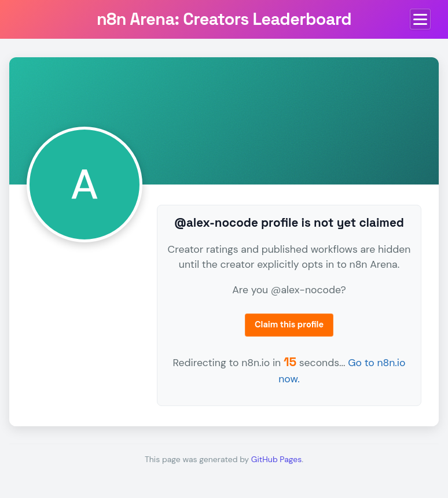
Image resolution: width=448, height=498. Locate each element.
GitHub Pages (276, 459)
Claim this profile (289, 324)
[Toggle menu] (420, 19)
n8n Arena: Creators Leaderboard (224, 19)
